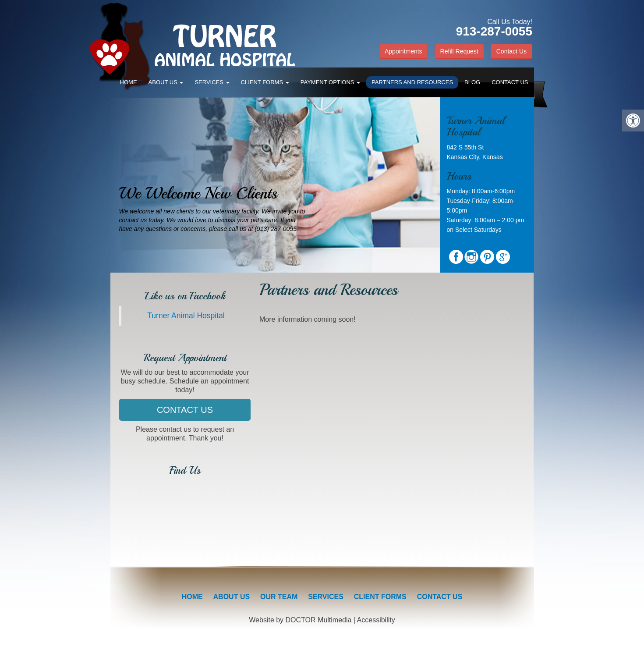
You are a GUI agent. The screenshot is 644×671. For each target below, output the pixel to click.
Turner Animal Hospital (186, 316)
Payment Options (330, 82)
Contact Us (511, 51)
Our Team (279, 597)
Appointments (403, 51)
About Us (166, 82)
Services (212, 82)
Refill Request (459, 51)
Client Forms (265, 82)
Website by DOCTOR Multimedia (300, 620)
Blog (472, 82)
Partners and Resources (412, 82)
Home (129, 82)
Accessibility (376, 620)
